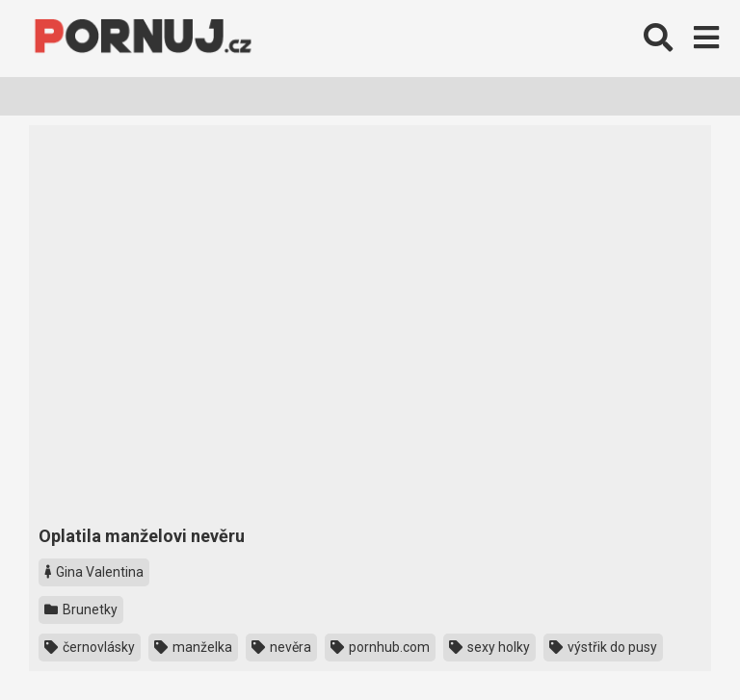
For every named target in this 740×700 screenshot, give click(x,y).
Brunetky (81, 609)
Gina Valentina (94, 572)
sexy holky (489, 647)
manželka (193, 647)
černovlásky (90, 647)
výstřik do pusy (603, 647)
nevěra (281, 647)
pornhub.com (380, 647)
